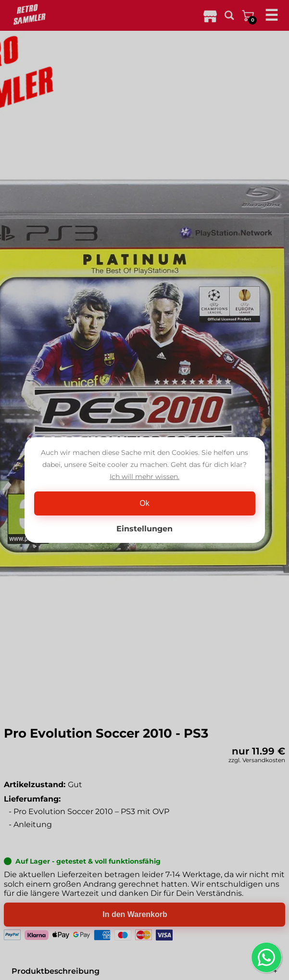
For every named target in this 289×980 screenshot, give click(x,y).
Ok (144, 503)
